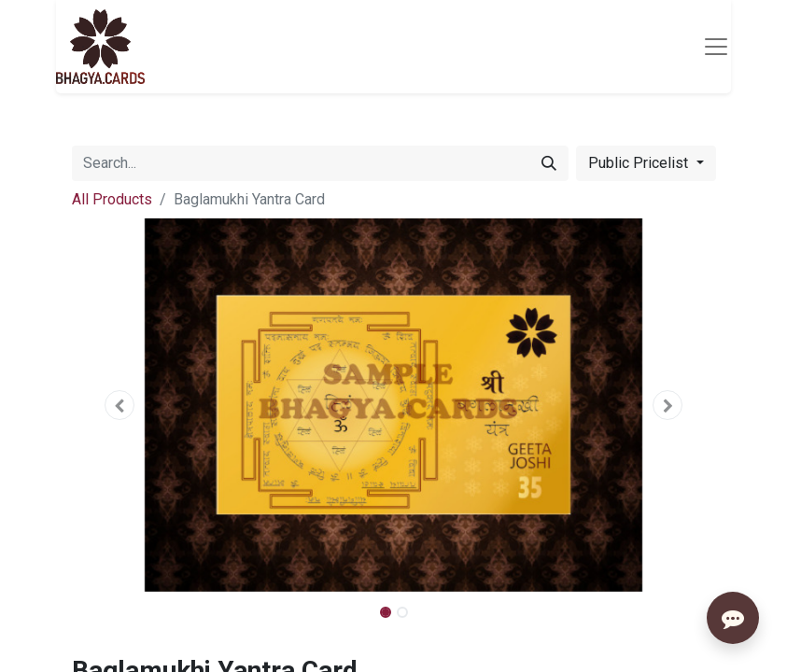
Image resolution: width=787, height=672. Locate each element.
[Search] (549, 163)
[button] (120, 405)
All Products (112, 199)
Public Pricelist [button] (640, 163)
